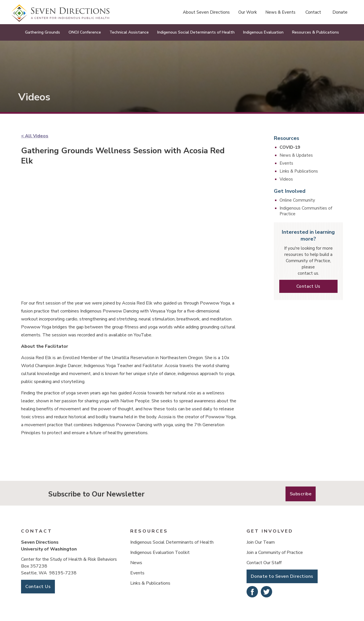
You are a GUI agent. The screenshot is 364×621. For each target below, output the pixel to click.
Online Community (297, 200)
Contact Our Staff (264, 563)
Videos (286, 179)
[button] (206, 12)
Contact (313, 12)
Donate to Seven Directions (282, 576)
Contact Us (308, 286)
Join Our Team (261, 542)
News (136, 563)
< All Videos (35, 136)
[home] (61, 13)
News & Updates (296, 155)
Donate (340, 12)
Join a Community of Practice (275, 552)
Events (286, 163)
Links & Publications (299, 171)
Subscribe (301, 494)
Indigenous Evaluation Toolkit (160, 552)
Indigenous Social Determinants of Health (172, 542)
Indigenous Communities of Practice (306, 211)
